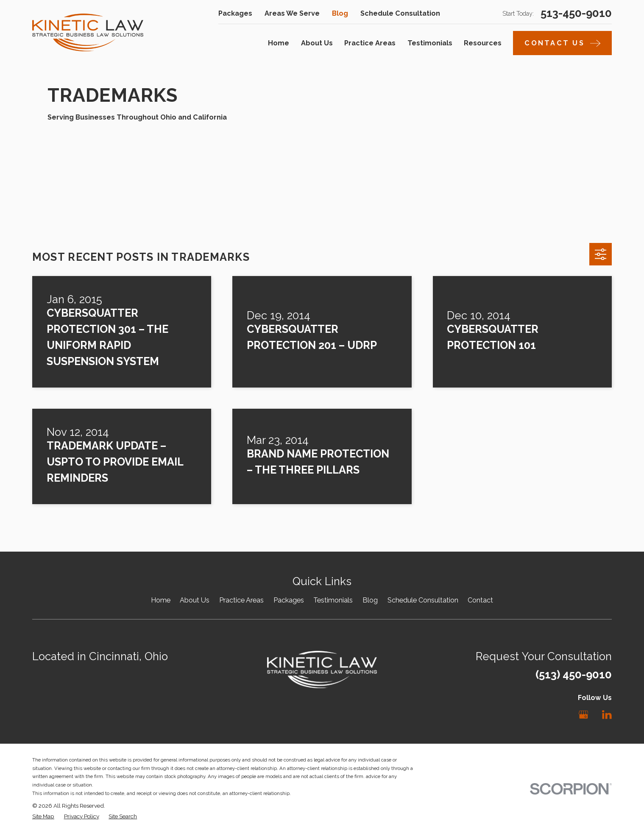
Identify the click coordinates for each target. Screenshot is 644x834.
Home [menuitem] (279, 43)
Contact (480, 600)
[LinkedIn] (607, 715)
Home (161, 600)
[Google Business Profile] (584, 715)
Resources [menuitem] (483, 43)
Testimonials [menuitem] (430, 43)
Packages (235, 13)
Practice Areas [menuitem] (370, 43)
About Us (195, 600)
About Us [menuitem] (317, 43)
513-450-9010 (576, 14)
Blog (340, 13)
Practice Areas (241, 600)
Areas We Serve (292, 13)
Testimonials (333, 600)
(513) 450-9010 (574, 675)
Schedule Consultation (400, 13)
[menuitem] (43, 816)
